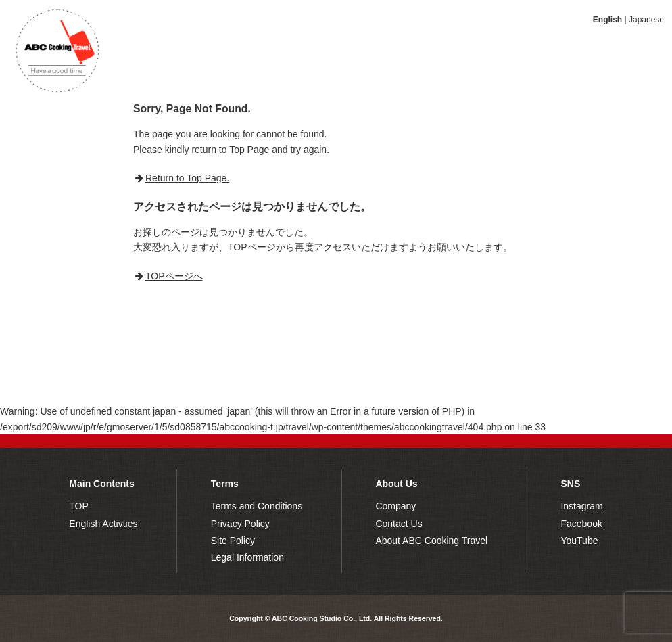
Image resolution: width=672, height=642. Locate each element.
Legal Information (247, 557)
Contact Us (399, 524)
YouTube (579, 541)
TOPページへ (174, 276)
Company (395, 506)
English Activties (103, 524)
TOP (79, 506)
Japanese (646, 20)
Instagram (581, 506)
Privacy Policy (240, 524)
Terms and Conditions (257, 506)
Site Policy (233, 541)
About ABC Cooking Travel (431, 541)
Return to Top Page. (187, 178)
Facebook (581, 524)
